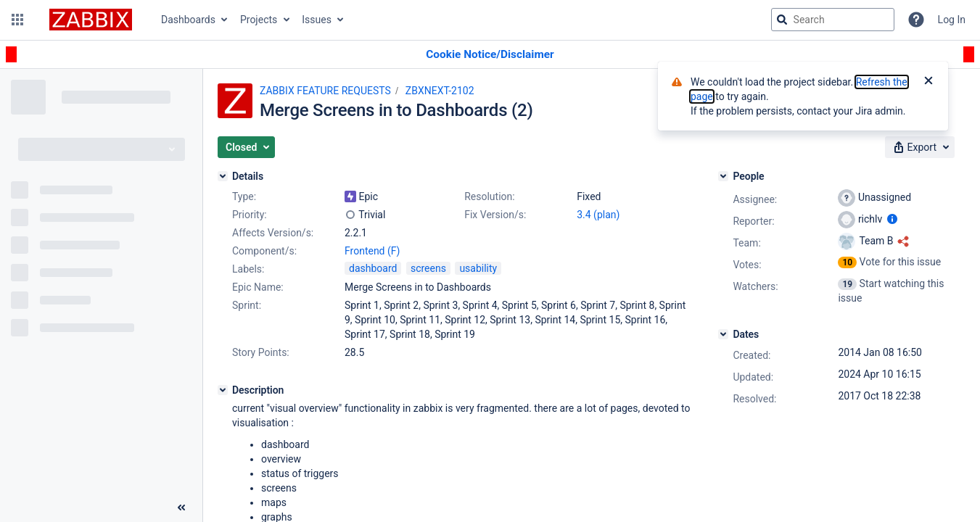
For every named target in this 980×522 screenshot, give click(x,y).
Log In (952, 20)
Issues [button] (317, 20)
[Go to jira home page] (91, 20)
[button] (17, 20)
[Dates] (723, 334)
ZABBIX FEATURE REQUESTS (325, 91)
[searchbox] (833, 20)
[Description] (223, 390)
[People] (723, 176)
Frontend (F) (372, 251)
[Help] (916, 20)
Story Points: (261, 352)
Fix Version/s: (495, 215)
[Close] (928, 82)
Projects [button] (259, 20)
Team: (746, 243)
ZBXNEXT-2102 (440, 91)
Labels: (248, 269)
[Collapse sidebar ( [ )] (181, 507)
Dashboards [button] (188, 20)
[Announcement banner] (490, 55)
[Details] (223, 176)
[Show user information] (892, 219)
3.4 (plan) (598, 215)
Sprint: (247, 305)
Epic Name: (258, 287)
